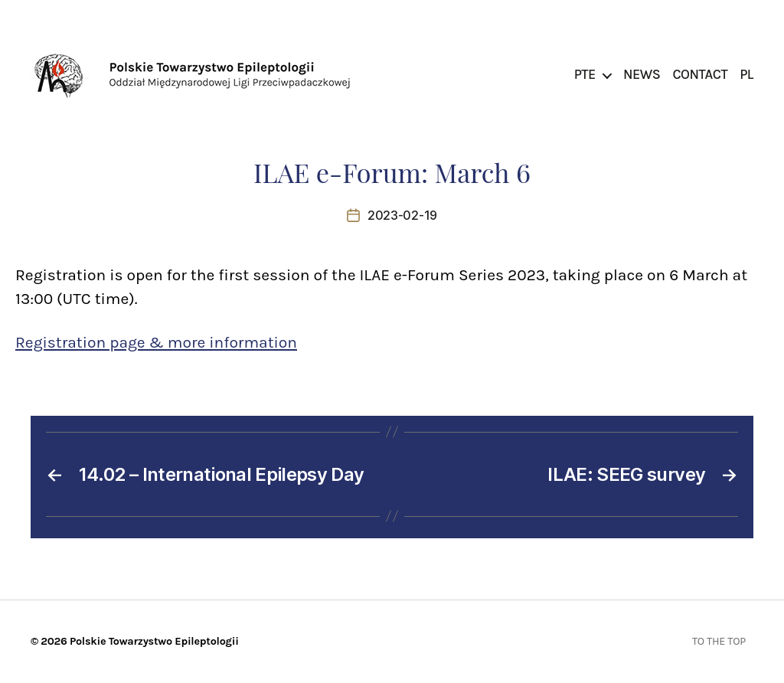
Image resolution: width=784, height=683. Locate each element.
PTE (585, 75)
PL (746, 75)
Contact (700, 75)
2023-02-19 (402, 215)
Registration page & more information (156, 342)
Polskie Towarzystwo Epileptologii (154, 641)
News (642, 75)
